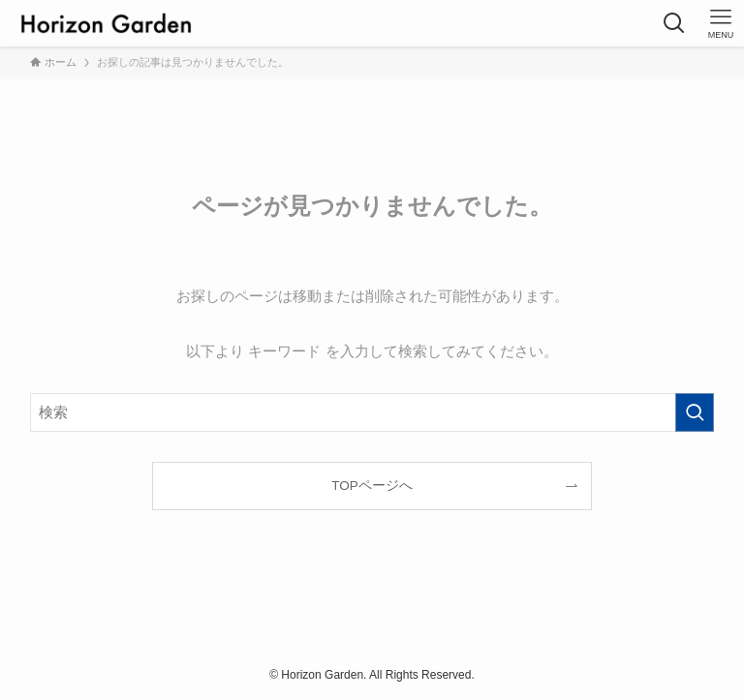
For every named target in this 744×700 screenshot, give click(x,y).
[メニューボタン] (721, 23)
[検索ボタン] (674, 23)
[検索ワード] (372, 412)
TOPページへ (372, 486)
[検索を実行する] (695, 412)
